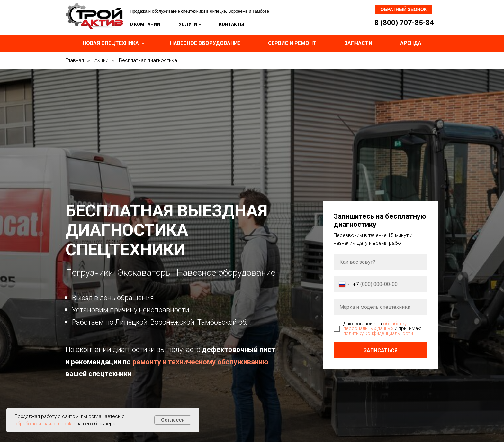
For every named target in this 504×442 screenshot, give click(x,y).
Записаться (381, 350)
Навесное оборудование (205, 43)
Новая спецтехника (111, 43)
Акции (101, 60)
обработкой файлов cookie (45, 424)
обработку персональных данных (375, 326)
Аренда (411, 43)
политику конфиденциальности (378, 333)
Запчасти (358, 43)
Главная (75, 60)
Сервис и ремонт (292, 43)
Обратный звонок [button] (404, 9)
